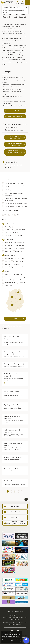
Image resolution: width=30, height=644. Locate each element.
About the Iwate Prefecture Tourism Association (15, 627)
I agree (11, 641)
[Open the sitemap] (28, 2)
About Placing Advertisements (21, 531)
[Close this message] (27, 7)
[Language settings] (22, 3)
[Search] (18, 2)
